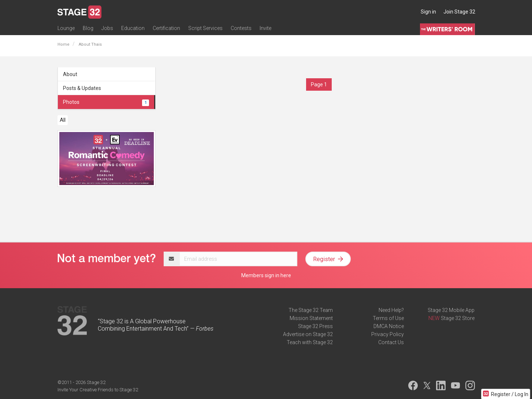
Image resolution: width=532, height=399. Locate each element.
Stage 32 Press (315, 326)
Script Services (205, 28)
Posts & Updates (82, 88)
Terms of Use (388, 318)
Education (133, 28)
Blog (88, 28)
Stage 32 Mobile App (451, 310)
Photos (106, 102)
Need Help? (391, 310)
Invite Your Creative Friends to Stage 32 (98, 390)
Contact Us (391, 342)
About (70, 74)
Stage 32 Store (458, 318)
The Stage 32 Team (311, 310)
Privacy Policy (388, 334)
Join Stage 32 (459, 12)
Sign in (428, 12)
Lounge (66, 28)
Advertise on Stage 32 (308, 334)
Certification (166, 28)
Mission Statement (311, 318)
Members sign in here (266, 275)
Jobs (107, 28)
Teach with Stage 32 (310, 342)
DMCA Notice (389, 326)
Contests (241, 28)
